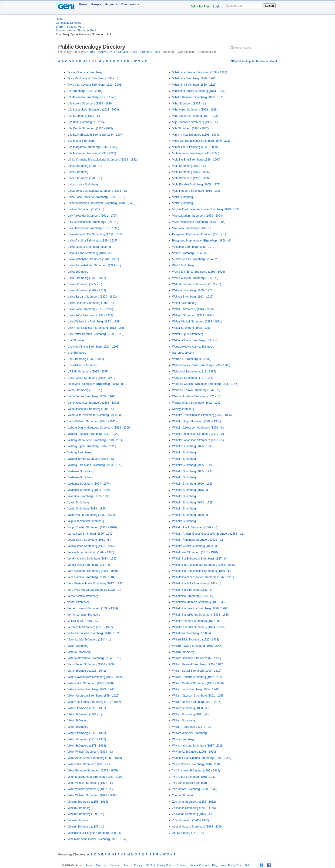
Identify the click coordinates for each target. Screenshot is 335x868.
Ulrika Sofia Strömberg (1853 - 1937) (90, 309)
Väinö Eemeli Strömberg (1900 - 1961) (91, 396)
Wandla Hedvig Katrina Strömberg (193, 347)
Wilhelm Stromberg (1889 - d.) (191, 515)
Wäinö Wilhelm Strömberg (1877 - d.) (195, 278)
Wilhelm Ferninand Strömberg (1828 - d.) (198, 540)
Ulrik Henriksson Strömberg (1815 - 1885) (93, 228)
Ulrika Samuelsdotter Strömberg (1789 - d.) (94, 265)
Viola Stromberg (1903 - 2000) (191, 178)
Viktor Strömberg (78, 721)
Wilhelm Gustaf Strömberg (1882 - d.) (195, 546)
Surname (115, 865)
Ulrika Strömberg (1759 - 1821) (87, 278)
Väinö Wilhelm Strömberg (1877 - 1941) (92, 421)
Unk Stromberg (77, 340)
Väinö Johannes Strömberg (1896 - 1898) (93, 403)
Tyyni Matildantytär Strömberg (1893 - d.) (93, 78)
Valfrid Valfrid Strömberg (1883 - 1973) (91, 515)
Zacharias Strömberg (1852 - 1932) (194, 802)
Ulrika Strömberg (78, 272)
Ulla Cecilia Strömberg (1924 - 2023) (90, 128)
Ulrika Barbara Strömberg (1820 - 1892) (92, 297)
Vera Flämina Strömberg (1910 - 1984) (91, 577)
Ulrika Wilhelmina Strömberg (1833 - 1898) (94, 322)
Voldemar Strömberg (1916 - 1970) (194, 247)
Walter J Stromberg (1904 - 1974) (193, 315)
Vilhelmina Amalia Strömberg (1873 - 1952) (199, 91)
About (89, 865)
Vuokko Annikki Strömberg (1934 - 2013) (197, 259)
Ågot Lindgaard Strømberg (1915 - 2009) (197, 827)
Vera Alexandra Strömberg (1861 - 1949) (93, 571)
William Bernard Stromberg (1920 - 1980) (198, 664)
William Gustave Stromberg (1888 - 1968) (198, 683)
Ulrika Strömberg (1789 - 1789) (87, 290)
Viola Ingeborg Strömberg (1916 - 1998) (197, 191)
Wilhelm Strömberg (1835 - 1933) (193, 471)
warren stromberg (183, 353)
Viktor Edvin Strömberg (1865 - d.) (89, 764)
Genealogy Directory (69, 23)
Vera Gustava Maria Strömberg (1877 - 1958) (95, 583)
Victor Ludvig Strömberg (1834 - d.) (89, 640)
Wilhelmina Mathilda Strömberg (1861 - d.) (198, 602)
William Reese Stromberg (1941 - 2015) (197, 702)
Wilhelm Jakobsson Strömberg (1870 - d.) (198, 428)
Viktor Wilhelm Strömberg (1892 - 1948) (92, 795)
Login (217, 7)
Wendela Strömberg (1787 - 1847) (193, 378)
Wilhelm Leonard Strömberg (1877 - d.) (196, 621)
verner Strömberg (78, 602)
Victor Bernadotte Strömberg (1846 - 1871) (94, 633)
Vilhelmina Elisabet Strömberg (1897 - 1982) (200, 72)
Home (83, 4)
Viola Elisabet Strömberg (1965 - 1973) (196, 184)
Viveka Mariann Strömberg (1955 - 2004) (197, 216)
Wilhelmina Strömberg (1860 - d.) (193, 596)
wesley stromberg (183, 409)
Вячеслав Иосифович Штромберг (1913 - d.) (96, 384)
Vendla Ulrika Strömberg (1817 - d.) (89, 565)
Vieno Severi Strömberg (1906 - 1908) (91, 664)
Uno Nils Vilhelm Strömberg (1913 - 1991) (93, 347)
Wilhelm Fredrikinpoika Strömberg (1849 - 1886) (202, 415)
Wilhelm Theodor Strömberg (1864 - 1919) (198, 627)
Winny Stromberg (183, 739)
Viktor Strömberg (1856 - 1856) (87, 733)
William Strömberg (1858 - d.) (190, 708)
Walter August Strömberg (188, 334)
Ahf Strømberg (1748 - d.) (188, 833)
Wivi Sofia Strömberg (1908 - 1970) (194, 752)
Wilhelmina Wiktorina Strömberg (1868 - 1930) (201, 615)
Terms (127, 865)
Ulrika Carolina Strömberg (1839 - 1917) (92, 241)
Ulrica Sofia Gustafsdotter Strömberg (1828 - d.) (97, 191)
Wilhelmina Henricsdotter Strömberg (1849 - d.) (201, 571)
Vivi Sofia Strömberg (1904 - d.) (192, 228)
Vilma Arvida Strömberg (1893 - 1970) (196, 135)
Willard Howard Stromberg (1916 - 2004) (197, 646)
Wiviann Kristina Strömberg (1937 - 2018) (198, 746)
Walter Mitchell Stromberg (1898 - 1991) (197, 322)
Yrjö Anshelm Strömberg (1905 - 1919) (196, 771)
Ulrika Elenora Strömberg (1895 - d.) (90, 247)
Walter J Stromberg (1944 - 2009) (193, 309)
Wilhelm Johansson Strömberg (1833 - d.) (198, 434)
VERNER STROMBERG (83, 621)
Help (248, 865)
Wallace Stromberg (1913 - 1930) (193, 297)
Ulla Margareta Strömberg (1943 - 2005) (92, 147)
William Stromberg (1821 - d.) (190, 714)
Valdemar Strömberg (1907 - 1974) (89, 484)
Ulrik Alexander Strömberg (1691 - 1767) (92, 216)
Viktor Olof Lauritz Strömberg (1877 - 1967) (94, 702)
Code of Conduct (199, 865)
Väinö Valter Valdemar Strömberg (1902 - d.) (95, 415)
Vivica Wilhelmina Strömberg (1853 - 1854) (199, 222)
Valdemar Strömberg (80, 471)
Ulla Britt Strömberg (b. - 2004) (86, 122)
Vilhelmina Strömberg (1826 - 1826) (194, 85)
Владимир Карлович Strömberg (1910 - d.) (199, 234)
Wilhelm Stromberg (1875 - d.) (191, 490)
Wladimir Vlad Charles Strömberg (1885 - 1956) (202, 758)
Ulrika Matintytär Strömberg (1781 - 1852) (93, 259)
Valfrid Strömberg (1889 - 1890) (87, 509)
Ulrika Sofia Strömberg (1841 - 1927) (90, 315)
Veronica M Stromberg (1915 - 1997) (90, 627)
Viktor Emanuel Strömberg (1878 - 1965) (93, 771)
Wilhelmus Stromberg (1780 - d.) (192, 633)
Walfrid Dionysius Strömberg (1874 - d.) (197, 284)
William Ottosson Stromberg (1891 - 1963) (198, 696)
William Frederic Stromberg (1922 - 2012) (198, 677)
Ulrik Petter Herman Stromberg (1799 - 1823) (95, 334)
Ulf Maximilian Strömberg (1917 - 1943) (92, 97)
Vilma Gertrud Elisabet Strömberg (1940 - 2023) (202, 141)
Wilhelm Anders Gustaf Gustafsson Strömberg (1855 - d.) (208, 534)
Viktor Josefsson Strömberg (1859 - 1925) (93, 696)
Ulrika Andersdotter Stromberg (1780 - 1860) (95, 234)
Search (269, 6)
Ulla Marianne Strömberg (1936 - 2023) (92, 153)
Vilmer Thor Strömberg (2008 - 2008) (195, 147)
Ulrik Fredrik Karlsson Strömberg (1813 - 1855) (96, 328)
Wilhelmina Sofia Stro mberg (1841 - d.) (197, 583)
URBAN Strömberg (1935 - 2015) (88, 372)
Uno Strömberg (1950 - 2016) (86, 359)
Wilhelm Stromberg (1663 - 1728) (193, 503)
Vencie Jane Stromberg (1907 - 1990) (91, 552)
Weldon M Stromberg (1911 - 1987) (194, 372)
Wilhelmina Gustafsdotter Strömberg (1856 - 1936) (203, 565)
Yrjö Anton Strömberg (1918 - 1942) (194, 777)
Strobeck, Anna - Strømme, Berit (76, 30)
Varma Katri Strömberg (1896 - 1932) (90, 534)
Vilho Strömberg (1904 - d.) (189, 104)
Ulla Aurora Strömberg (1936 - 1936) (90, 104)
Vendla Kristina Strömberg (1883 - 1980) (92, 559)
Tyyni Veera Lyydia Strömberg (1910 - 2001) (95, 85)
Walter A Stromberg (184, 303)
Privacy (138, 865)
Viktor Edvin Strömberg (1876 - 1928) (91, 683)
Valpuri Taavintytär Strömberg (86, 521)
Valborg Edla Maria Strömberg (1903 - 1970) (95, 465)
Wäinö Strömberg (183, 265)
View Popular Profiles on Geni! (254, 61)
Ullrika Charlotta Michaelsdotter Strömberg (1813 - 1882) (102, 160)
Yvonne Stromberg (184, 795)
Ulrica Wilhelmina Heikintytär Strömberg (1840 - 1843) (101, 203)
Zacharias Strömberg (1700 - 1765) (194, 808)
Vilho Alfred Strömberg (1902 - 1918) (195, 110)
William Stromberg (184, 721)
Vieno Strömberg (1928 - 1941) (87, 671)
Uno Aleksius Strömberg (82, 365)
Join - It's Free (200, 7)
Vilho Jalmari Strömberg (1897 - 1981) (196, 116)
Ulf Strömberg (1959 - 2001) (85, 91)
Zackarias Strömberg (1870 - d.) (192, 814)
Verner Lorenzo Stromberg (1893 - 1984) (93, 608)
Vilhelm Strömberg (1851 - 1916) (88, 802)
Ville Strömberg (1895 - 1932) (190, 128)
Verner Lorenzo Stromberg (84, 615)
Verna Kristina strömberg (83, 596)
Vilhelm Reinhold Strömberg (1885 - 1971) (198, 97)
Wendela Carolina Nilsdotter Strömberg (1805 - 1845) (205, 384)
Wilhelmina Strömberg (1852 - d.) (193, 590)
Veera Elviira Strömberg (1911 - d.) (89, 540)
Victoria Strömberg (79, 652)
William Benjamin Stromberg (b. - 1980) (197, 658)
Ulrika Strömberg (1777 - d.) (85, 284)
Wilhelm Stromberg (184, 496)
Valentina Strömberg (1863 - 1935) (89, 496)
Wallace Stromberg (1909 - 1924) (193, 290)
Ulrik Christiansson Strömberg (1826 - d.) (93, 222)
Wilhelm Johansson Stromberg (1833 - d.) (198, 440)
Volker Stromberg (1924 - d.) (190, 253)
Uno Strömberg (77, 353)
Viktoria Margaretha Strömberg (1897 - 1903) (95, 777)
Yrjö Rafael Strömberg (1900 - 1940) (195, 789)
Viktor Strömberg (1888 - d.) (85, 714)
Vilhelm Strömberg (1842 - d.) (86, 827)
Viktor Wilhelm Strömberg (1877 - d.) (90, 783)
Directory (101, 865)
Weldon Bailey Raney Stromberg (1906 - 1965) (201, 365)
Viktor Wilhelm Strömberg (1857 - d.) (90, 789)
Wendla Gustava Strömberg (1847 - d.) (196, 390)
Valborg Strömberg (79, 452)
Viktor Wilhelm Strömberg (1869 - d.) (90, 752)
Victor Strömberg (78, 646)
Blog (215, 865)
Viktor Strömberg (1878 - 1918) (87, 746)
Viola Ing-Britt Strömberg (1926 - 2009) (196, 160)
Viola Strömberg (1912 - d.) (189, 166)
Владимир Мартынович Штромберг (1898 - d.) (202, 241)
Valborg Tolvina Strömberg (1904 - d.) (91, 459)
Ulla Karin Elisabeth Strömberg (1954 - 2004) (95, 135)
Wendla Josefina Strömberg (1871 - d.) (196, 396)
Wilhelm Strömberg (184, 452)
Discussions (130, 4)
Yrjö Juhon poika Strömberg (189, 783)
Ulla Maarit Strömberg (81, 141)
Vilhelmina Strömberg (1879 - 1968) (194, 78)
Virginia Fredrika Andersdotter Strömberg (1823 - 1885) (206, 209)
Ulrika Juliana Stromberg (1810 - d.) (90, 253)
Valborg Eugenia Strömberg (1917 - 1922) (93, 434)
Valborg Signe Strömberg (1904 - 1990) (92, 446)
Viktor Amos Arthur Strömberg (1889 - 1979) (95, 758)
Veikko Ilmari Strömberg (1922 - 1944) (91, 546)
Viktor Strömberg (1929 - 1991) (87, 708)
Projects (111, 4)
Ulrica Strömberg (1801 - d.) (85, 166)
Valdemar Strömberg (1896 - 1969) (89, 490)
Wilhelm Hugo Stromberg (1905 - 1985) (196, 421)
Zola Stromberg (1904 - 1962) (191, 820)
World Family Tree (231, 865)
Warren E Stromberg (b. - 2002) (192, 359)
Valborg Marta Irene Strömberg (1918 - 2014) (95, 440)
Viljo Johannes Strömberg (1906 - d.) (195, 122)
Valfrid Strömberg (78, 503)
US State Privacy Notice (159, 865)
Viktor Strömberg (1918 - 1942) (87, 739)
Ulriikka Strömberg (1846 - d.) (86, 209)
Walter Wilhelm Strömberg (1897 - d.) (195, 340)
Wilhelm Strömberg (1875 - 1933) (193, 446)
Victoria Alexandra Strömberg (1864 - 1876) (94, 658)
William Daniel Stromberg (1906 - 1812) (197, 671)
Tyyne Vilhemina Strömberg (85, 72)
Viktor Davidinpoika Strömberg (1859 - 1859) (95, 677)
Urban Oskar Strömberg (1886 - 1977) (91, 378)
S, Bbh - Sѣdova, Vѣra (70, 27)
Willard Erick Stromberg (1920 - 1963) (196, 640)
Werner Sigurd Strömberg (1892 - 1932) (197, 403)
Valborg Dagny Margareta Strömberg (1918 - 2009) (99, 428)
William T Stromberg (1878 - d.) (192, 727)
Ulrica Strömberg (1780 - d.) (85, 178)
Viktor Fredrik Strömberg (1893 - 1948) (91, 689)
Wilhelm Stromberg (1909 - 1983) (193, 484)
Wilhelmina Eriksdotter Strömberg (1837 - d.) (200, 559)
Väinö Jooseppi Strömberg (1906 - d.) (91, 409)
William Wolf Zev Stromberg (189, 733)
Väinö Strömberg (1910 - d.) (85, 390)
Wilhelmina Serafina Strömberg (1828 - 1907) (200, 608)
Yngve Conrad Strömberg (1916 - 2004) (197, 764)
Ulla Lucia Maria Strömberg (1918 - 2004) (93, 110)
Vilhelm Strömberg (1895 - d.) (86, 814)
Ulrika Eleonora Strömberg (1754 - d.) (91, 303)
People (96, 4)
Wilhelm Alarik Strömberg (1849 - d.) (195, 527)
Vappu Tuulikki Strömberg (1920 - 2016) (92, 527)
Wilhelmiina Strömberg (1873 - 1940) (195, 552)
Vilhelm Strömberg (79, 808)
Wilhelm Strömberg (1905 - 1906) (193, 465)
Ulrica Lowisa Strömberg (83, 184)
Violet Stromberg (183, 197)
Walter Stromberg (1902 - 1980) (192, 328)
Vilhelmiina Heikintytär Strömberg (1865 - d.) (95, 833)
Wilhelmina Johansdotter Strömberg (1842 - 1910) (203, 577)
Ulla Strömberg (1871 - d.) (84, 116)
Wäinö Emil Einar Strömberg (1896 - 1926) (199, 272)
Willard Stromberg (183, 652)
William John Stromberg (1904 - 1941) (196, 689)
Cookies (181, 865)
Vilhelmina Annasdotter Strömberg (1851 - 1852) (97, 839)
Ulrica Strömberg (78, 172)
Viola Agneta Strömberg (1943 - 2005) (196, 153)
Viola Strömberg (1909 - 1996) (191, 172)
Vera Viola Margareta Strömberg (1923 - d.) (94, 590)
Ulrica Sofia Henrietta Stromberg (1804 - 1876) (96, 197)
